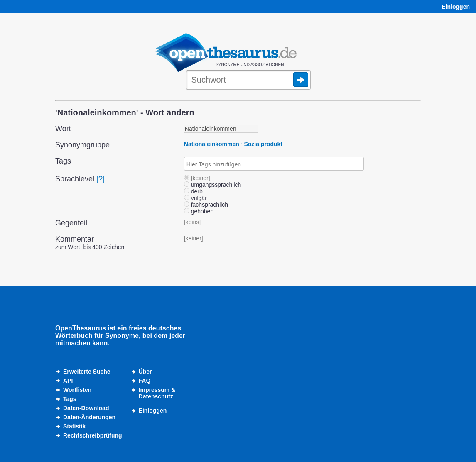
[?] (101, 179)
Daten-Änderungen (89, 417)
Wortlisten (77, 390)
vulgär (195, 198)
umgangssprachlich (213, 185)
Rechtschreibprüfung (93, 435)
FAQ (145, 381)
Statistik (74, 426)
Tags (70, 399)
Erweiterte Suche (87, 372)
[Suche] (248, 81)
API (68, 381)
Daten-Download (86, 408)
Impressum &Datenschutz (157, 393)
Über (145, 372)
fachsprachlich (206, 205)
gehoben (199, 211)
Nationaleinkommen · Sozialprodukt (233, 144)
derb (193, 191)
